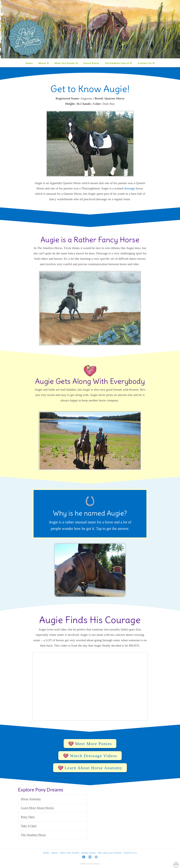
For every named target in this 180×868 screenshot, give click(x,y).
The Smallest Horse (33, 835)
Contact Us (130, 853)
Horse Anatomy (31, 799)
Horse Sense (89, 853)
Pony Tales (28, 817)
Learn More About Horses (37, 808)
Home (46, 853)
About (55, 853)
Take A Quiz (29, 826)
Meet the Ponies (70, 853)
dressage (130, 188)
